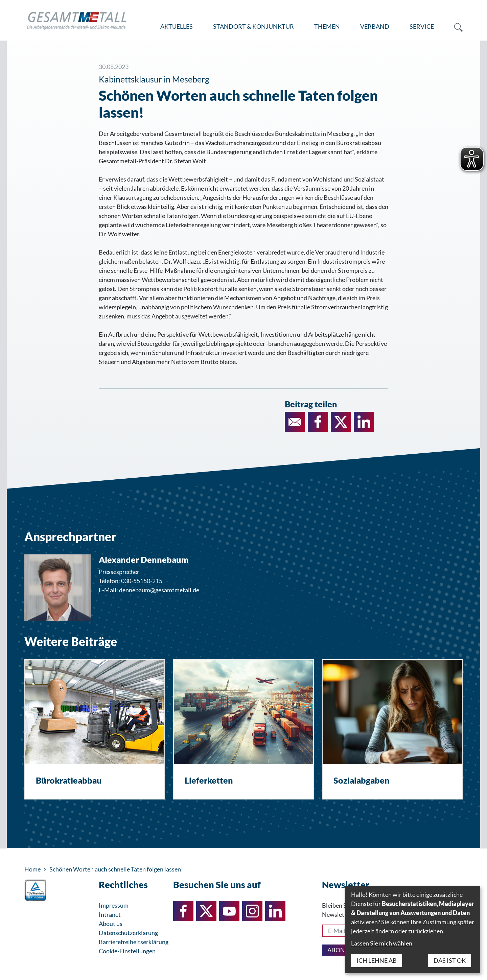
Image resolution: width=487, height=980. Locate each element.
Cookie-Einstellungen (127, 951)
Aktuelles (177, 26)
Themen (327, 26)
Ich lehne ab (377, 960)
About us (111, 924)
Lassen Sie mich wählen (382, 943)
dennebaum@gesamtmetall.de (159, 590)
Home (32, 869)
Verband (375, 26)
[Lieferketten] (243, 730)
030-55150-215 (142, 581)
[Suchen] (453, 27)
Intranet (110, 914)
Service (422, 26)
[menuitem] (177, 27)
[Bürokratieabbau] (95, 730)
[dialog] (413, 929)
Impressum (114, 905)
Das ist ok (450, 960)
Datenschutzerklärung (128, 933)
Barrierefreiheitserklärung (134, 942)
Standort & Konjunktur (253, 26)
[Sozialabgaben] (392, 730)
